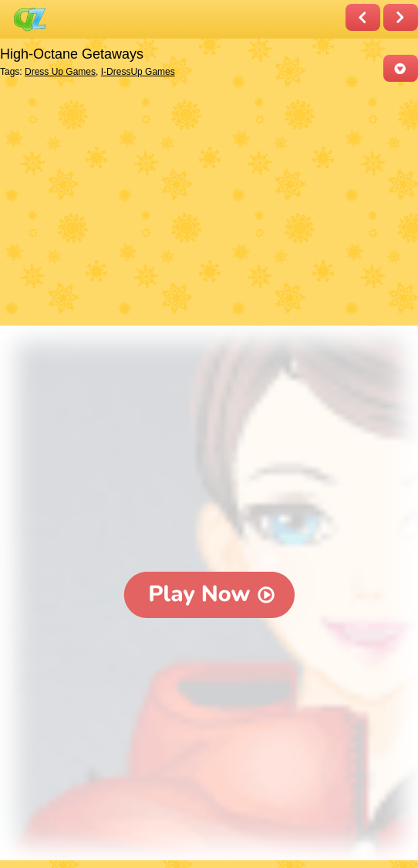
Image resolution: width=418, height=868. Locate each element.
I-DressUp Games (138, 72)
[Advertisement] (205, 205)
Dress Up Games (60, 72)
